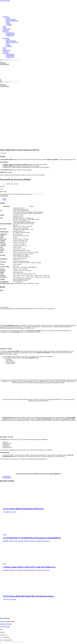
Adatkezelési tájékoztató (6, 565)
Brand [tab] (4, 141)
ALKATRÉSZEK (10, 33)
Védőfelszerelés (10, 36)
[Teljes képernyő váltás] (2, 642)
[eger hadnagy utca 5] (11, 589)
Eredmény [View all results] (3, 63)
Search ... (2, 60)
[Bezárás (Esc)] (5, 642)
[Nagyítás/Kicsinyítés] (1, 642)
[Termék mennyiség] (37, 135)
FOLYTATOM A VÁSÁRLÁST (12, 609)
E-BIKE (8, 18)
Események (6, 30)
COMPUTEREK (10, 34)
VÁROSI (8, 24)
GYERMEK (9, 25)
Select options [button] (13, 453)
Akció (4, 26)
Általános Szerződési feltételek (7, 562)
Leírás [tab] (5, 139)
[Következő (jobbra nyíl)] (2, 644)
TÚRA (8, 22)
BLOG (5, 28)
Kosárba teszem (4, 137)
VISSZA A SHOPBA (15, 607)
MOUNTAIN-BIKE (11, 19)
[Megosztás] (4, 642)
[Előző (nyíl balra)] (1, 644)
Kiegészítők (6, 32)
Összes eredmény (5, 64)
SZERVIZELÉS (7, 29)
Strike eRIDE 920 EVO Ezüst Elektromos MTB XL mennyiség (15, 135)
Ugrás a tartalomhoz (5, 1)
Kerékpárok (6, 17)
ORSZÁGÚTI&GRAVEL (12, 21)
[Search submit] (1, 62)
